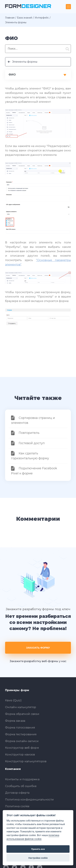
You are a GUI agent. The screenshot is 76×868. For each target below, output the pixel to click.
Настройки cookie (38, 858)
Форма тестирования (21, 734)
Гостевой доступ (32, 443)
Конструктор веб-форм (22, 748)
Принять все (38, 849)
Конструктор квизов (20, 755)
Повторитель (29, 433)
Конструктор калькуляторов (26, 761)
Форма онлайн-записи (22, 741)
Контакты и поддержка (22, 779)
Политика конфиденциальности (29, 800)
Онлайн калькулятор (21, 707)
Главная (10, 18)
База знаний (25, 18)
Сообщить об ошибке (21, 786)
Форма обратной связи (22, 714)
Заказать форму (38, 648)
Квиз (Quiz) (13, 700)
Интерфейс (42, 18)
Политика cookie (17, 806)
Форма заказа (15, 721)
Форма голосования (20, 728)
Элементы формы (25, 62)
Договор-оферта (17, 793)
